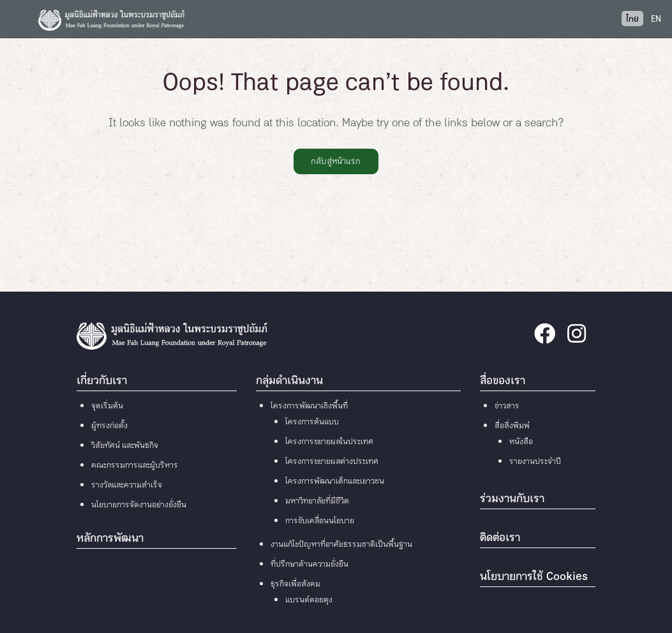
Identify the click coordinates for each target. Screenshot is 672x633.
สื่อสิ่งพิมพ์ (512, 426)
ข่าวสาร (507, 406)
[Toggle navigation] (19, 19)
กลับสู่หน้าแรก (336, 161)
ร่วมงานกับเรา (512, 500)
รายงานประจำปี (535, 462)
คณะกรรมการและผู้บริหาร (135, 466)
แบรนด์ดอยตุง (309, 600)
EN (656, 19)
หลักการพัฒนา (110, 539)
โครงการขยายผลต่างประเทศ (332, 462)
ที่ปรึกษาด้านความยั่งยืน (310, 565)
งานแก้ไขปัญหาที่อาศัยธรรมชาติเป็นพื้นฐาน (341, 545)
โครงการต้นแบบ (312, 422)
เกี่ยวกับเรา (102, 382)
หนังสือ (521, 442)
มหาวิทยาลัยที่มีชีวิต (317, 502)
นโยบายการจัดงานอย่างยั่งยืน (139, 505)
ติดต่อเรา (500, 539)
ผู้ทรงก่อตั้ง (109, 426)
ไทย (632, 19)
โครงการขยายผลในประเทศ (329, 442)
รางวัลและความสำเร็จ (127, 486)
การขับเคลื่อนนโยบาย (320, 521)
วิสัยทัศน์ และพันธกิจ (125, 446)
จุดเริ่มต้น (107, 406)
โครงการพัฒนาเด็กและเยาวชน (335, 482)
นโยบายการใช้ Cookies (534, 577)
